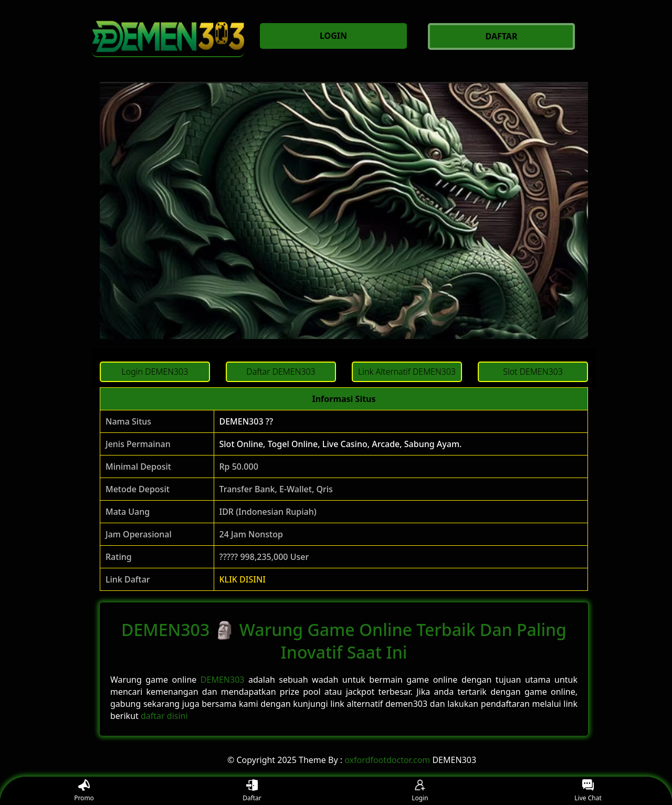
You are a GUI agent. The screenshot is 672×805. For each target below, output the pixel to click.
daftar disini (164, 716)
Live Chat (588, 791)
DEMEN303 (223, 680)
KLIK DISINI (243, 579)
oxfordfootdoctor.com (387, 760)
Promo (84, 791)
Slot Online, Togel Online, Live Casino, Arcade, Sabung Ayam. (341, 444)
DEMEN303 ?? (246, 421)
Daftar (252, 791)
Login (420, 791)
